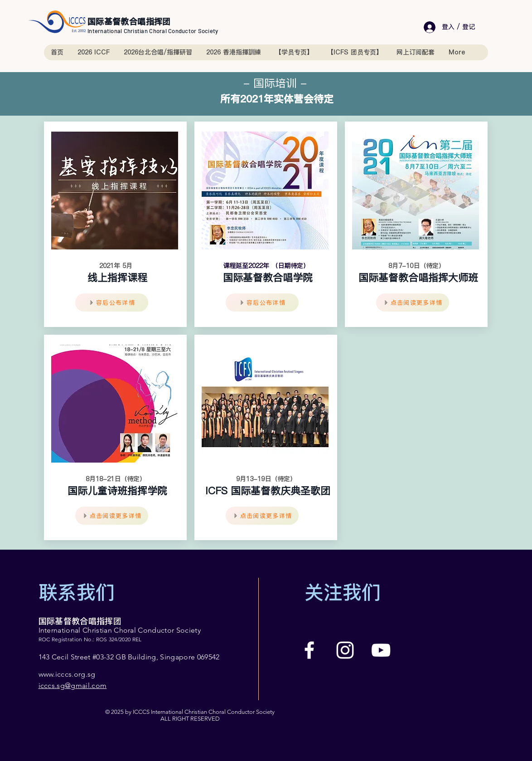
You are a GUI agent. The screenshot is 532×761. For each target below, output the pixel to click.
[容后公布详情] (112, 302)
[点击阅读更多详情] (112, 516)
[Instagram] (345, 650)
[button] (294, 52)
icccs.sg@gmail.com (73, 685)
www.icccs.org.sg (67, 674)
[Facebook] (309, 650)
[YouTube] (381, 650)
